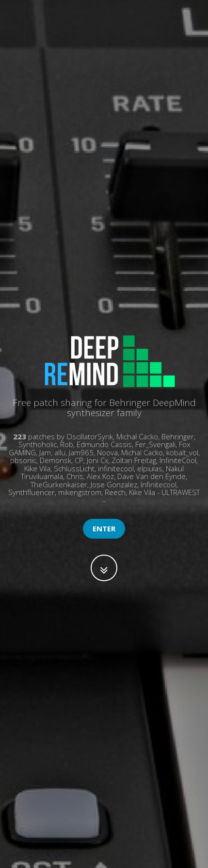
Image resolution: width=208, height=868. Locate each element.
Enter (104, 528)
